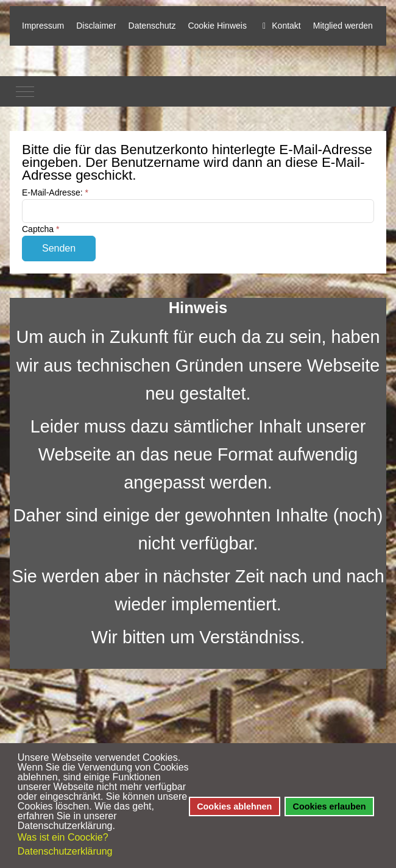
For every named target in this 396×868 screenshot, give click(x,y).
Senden (59, 248)
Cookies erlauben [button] (330, 806)
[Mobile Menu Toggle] (25, 91)
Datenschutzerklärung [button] (65, 851)
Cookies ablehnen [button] (234, 806)
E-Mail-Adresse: (55, 192)
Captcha (41, 229)
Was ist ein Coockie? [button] (63, 837)
